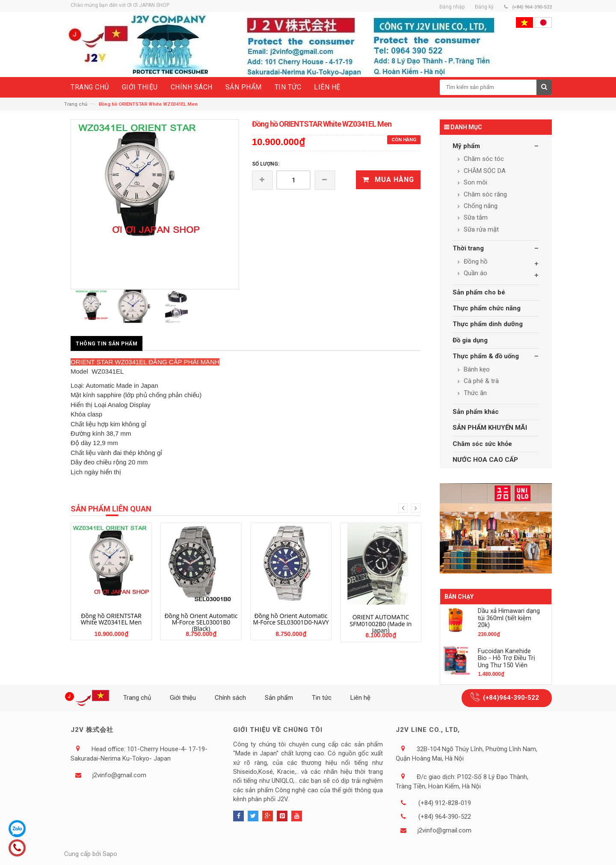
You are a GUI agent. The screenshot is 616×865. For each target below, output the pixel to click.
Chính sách (230, 698)
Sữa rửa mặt (480, 229)
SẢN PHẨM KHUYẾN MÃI (490, 428)
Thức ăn (474, 393)
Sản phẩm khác (476, 412)
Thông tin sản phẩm (107, 344)
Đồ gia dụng (470, 340)
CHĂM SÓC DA (484, 171)
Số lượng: (266, 164)
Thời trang (468, 248)
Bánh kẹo (476, 369)
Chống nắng (480, 206)
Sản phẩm (279, 698)
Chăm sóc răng (484, 194)
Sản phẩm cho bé (479, 292)
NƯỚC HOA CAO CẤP (485, 460)
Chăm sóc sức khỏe (482, 444)
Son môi (475, 182)
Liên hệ (360, 698)
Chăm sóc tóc (483, 159)
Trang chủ (76, 104)
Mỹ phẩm (466, 146)
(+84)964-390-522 (511, 698)
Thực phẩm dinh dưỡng (488, 324)
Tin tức (322, 698)
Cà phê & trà (480, 381)
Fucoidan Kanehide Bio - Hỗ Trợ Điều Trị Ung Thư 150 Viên (506, 658)
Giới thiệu (183, 698)
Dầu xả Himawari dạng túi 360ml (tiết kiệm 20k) (509, 618)
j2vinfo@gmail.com (119, 775)
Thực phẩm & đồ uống (486, 356)
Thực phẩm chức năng (487, 308)
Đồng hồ (475, 262)
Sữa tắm (475, 217)
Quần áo (475, 273)
